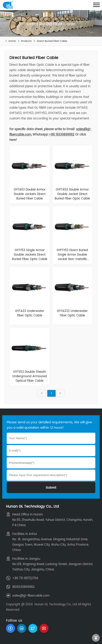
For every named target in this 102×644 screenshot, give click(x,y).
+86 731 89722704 (25, 578)
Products (26, 41)
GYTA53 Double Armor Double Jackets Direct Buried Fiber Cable (30, 194)
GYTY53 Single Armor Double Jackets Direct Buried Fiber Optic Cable (30, 255)
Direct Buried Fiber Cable (52, 41)
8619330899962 (23, 587)
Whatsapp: (53, 135)
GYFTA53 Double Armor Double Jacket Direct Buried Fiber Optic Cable (72, 194)
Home (12, 41)
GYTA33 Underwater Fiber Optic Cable (30, 313)
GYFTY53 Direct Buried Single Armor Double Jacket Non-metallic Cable (72, 257)
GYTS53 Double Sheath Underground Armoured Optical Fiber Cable (30, 376)
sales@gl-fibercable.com (31, 596)
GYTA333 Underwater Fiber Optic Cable (72, 313)
